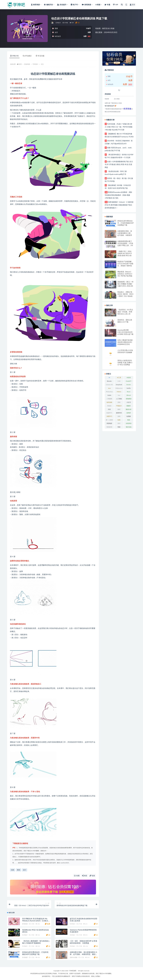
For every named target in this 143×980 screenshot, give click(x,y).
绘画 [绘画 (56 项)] (119, 420)
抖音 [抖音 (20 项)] (109, 409)
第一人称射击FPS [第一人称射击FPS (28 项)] (109, 420)
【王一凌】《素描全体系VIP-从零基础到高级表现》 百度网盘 (83, 942)
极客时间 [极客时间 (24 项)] (119, 413)
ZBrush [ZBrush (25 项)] (129, 395)
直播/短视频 (73, 957)
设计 (25, 870)
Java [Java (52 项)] (109, 388)
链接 (92, 876)
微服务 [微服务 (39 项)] (129, 406)
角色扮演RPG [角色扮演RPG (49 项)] (109, 427)
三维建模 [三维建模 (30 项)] (109, 399)
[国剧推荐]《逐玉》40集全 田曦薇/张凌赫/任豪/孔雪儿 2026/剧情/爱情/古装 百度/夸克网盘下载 (125, 284)
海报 (85, 876)
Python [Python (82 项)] (119, 392)
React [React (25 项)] (129, 392)
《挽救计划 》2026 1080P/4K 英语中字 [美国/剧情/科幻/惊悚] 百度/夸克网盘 (125, 253)
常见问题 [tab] (40, 56)
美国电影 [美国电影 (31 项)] (109, 423)
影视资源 (25, 924)
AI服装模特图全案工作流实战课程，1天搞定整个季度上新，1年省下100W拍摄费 (125, 243)
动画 (13, 870)
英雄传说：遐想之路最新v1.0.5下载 (125, 321)
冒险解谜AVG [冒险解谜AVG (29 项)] (129, 399)
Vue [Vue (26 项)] (119, 395)
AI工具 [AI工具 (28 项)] (119, 378)
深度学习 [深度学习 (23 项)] (109, 416)
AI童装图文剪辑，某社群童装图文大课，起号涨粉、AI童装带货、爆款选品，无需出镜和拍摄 (125, 233)
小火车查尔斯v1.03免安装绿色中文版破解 (125, 351)
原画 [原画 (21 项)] (119, 402)
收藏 (77, 876)
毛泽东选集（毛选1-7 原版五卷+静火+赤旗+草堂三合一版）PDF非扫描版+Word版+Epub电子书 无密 (119, 127)
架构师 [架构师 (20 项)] (129, 413)
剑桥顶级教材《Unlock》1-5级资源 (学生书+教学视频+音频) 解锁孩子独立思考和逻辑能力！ (119, 205)
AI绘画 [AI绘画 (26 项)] (129, 378)
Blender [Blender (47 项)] (109, 381)
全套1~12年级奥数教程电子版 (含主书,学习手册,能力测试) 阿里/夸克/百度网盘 (119, 164)
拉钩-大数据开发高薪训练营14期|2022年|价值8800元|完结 (125, 342)
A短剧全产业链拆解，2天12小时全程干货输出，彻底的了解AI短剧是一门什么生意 (125, 264)
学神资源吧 (73, 971)
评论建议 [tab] (27, 56)
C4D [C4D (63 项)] (119, 381)
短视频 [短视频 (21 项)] (129, 416)
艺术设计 (58, 23)
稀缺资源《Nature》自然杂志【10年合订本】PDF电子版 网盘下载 (125, 274)
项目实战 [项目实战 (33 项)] (129, 427)
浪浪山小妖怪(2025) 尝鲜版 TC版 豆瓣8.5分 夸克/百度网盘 (125, 362)
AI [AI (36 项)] (109, 378)
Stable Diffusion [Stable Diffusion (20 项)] (109, 396)
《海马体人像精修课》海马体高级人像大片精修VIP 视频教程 (36, 942)
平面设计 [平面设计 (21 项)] (119, 406)
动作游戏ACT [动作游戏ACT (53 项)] (109, 403)
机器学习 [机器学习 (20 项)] (109, 413)
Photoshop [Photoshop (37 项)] (109, 392)
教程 (19, 870)
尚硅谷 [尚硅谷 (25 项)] (109, 406)
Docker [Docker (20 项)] (129, 385)
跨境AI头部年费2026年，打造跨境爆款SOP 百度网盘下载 (35, 953)
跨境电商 (25, 957)
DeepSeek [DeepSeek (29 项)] (119, 385)
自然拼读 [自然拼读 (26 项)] (129, 423)
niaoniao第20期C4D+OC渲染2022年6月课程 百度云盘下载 (125, 332)
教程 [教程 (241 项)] (119, 409)
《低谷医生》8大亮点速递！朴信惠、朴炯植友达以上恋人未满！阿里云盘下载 (125, 312)
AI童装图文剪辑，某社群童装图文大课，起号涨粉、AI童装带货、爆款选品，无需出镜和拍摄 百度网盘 (83, 954)
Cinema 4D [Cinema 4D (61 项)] (109, 385)
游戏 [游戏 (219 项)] (119, 416)
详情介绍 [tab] (14, 56)
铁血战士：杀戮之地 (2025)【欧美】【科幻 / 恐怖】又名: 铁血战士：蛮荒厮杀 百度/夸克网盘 (125, 294)
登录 (132, 5)
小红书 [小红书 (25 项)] (129, 402)
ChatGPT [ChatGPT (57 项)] (129, 381)
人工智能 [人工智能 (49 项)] (119, 399)
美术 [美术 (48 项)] (119, 423)
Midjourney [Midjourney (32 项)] (119, 388)
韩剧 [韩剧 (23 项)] (119, 427)
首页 (20, 64)
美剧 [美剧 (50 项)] (129, 420)
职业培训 (27, 64)
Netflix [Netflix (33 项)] (129, 388)
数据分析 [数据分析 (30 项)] (129, 409)
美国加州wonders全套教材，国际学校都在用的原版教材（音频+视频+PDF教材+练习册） (118, 195)
